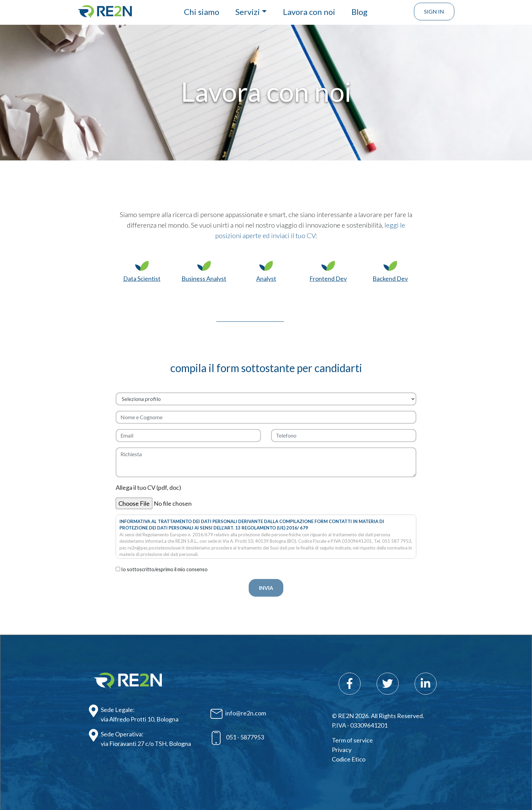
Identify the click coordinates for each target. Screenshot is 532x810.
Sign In (434, 11)
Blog (359, 12)
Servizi (248, 12)
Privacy (342, 750)
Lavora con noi (309, 12)
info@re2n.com (238, 714)
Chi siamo (202, 12)
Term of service (352, 740)
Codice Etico (349, 759)
